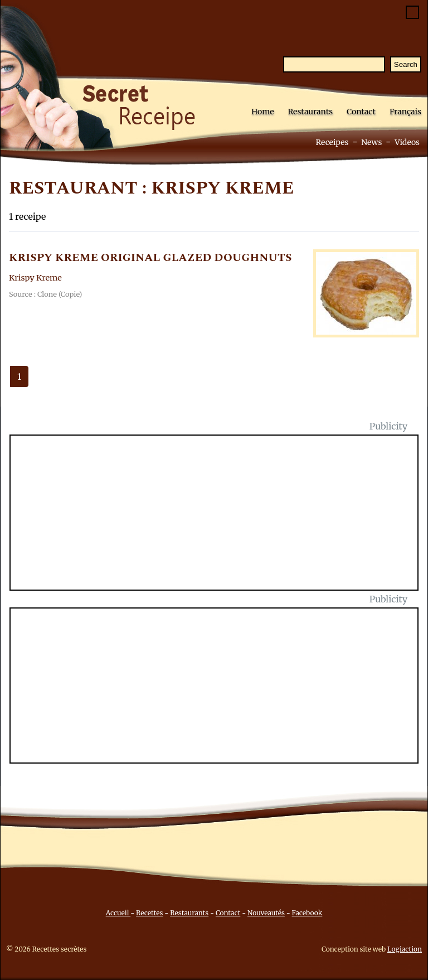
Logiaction (405, 949)
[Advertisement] (221, 519)
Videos (407, 142)
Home (262, 112)
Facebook (307, 913)
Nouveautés (266, 913)
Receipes (332, 142)
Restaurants (310, 112)
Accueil (118, 913)
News (371, 142)
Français (405, 112)
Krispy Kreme (35, 278)
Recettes (149, 913)
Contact (361, 112)
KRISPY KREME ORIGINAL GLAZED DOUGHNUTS (150, 258)
